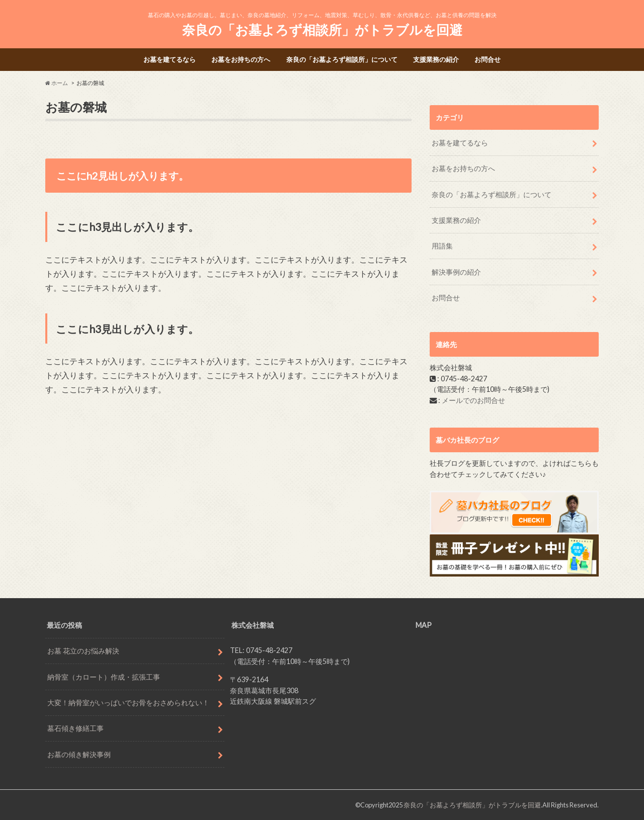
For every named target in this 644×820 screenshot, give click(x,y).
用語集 (442, 246)
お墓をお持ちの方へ (241, 59)
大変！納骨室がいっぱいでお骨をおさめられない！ (128, 703)
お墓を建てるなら (170, 59)
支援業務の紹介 (436, 59)
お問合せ (488, 59)
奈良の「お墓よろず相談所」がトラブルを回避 (322, 30)
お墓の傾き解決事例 (79, 754)
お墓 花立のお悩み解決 (83, 651)
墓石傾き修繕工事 (75, 728)
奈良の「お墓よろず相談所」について (342, 59)
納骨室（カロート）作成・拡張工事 (104, 677)
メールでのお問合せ (473, 400)
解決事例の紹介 (456, 272)
